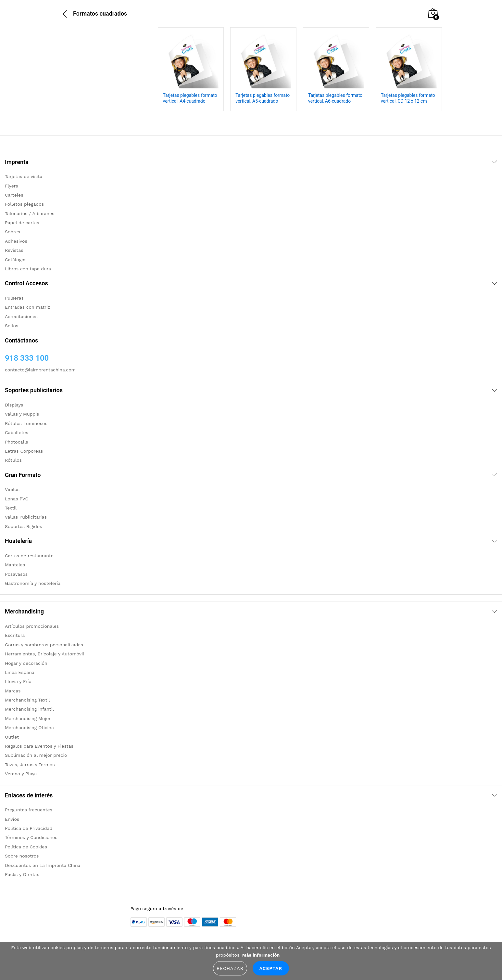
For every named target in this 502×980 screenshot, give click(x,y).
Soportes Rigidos (24, 526)
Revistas (14, 250)
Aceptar (271, 968)
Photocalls (16, 442)
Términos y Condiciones (31, 837)
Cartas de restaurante (29, 556)
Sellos (12, 326)
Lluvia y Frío (18, 681)
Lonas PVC (17, 499)
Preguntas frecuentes (29, 810)
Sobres (13, 232)
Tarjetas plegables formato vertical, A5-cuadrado (263, 98)
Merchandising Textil (27, 700)
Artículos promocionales (32, 626)
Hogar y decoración (26, 663)
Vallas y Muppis (22, 414)
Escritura (15, 635)
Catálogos (16, 260)
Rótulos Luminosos (26, 423)
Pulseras (14, 298)
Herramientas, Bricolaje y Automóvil (44, 654)
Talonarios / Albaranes (30, 213)
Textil (11, 508)
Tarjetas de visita (24, 176)
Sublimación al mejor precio (36, 755)
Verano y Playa (21, 774)
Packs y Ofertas (22, 874)
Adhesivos (16, 241)
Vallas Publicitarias (26, 517)
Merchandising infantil (29, 709)
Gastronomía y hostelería (33, 583)
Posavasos (16, 574)
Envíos (12, 819)
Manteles (15, 565)
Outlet (12, 737)
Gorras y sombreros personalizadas (44, 645)
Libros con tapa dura (28, 269)
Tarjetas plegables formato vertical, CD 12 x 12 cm (408, 98)
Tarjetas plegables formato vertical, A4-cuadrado (190, 98)
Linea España (20, 672)
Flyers (12, 186)
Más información (261, 955)
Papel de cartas (22, 223)
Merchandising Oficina (29, 728)
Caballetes (17, 432)
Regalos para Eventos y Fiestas (39, 746)
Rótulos (13, 460)
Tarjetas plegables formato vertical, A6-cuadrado (335, 98)
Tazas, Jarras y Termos (30, 765)
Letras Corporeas (24, 451)
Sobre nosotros (22, 856)
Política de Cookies (26, 847)
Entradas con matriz (27, 307)
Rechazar (230, 968)
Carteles (14, 195)
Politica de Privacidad (29, 828)
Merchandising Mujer (28, 718)
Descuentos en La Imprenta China (43, 865)
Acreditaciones (21, 316)
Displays (14, 405)
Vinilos (12, 489)
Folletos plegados (24, 204)
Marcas (13, 691)
